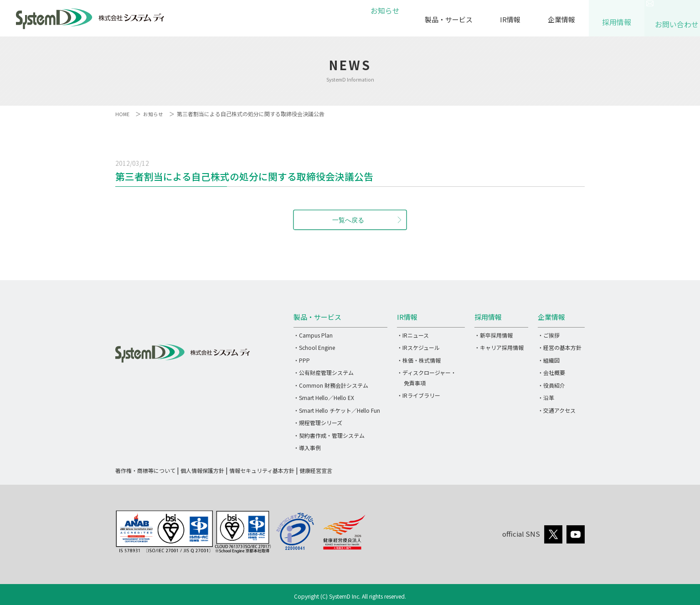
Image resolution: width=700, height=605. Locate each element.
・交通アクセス (557, 410)
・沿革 (546, 397)
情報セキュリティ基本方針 (262, 470)
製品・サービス (449, 19)
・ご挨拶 (549, 335)
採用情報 (617, 18)
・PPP (302, 360)
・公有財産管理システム (324, 372)
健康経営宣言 (316, 470)
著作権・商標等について (145, 470)
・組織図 (549, 360)
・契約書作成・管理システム (329, 435)
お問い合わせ (672, 20)
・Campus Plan (313, 335)
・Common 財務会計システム (331, 385)
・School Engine (314, 347)
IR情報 (510, 19)
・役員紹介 (551, 385)
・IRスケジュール (418, 347)
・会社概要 (551, 372)
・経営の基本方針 (560, 347)
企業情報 (561, 19)
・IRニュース (413, 335)
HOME (123, 114)
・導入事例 (307, 448)
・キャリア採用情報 (499, 347)
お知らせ (384, 19)
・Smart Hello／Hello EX (324, 397)
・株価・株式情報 (419, 360)
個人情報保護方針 (202, 470)
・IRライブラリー (419, 395)
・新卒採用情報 (494, 335)
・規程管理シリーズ (318, 423)
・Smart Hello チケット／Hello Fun (337, 410)
